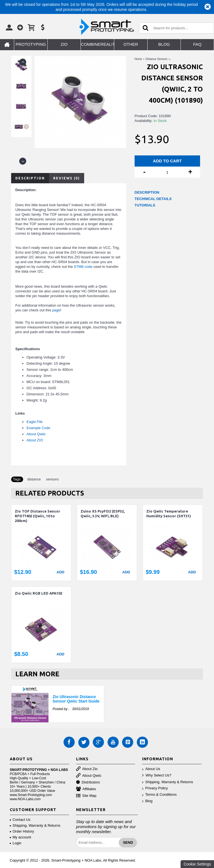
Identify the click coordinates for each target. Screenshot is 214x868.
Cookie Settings (197, 864)
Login (16, 843)
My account (20, 837)
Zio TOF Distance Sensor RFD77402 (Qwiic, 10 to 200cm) (37, 516)
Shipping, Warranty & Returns (167, 782)
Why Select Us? (157, 776)
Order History (22, 831)
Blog (147, 801)
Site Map (86, 796)
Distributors (88, 782)
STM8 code (83, 267)
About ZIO (35, 440)
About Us (151, 769)
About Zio (87, 769)
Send (128, 842)
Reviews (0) (67, 178)
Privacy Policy (155, 788)
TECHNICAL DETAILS (153, 199)
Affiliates (86, 789)
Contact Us (20, 820)
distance (34, 479)
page (56, 310)
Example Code (38, 428)
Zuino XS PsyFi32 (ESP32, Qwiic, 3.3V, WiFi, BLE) (103, 514)
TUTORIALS (145, 205)
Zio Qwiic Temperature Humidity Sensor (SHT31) (169, 514)
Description (30, 178)
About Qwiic (36, 434)
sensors (52, 479)
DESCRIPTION (147, 192)
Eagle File (35, 422)
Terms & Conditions (159, 795)
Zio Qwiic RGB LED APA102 (38, 593)
